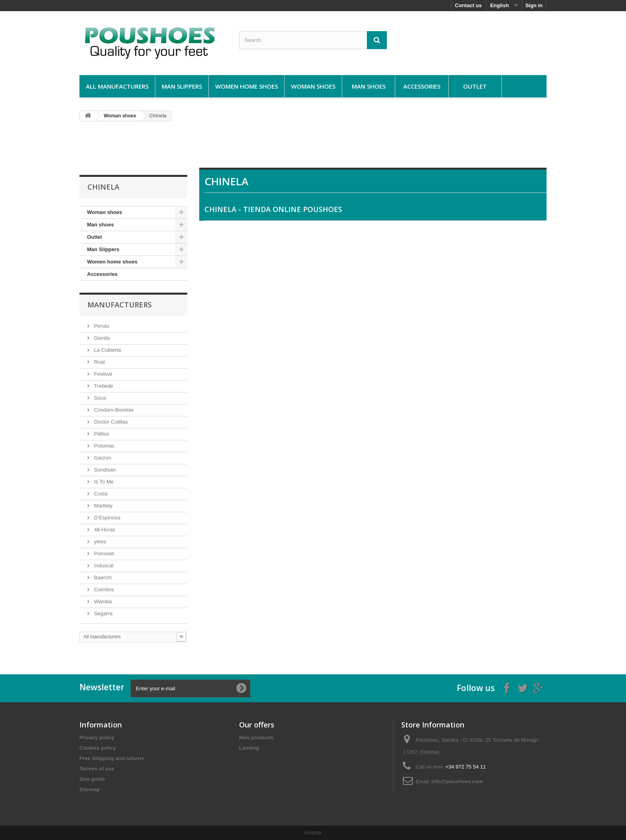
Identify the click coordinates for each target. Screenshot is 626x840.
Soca (99, 398)
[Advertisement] (313, 148)
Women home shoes (247, 86)
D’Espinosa (106, 518)
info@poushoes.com (457, 782)
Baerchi (102, 577)
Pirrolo (101, 326)
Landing (249, 748)
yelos (99, 542)
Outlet (475, 86)
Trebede (103, 386)
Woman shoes (313, 86)
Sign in (534, 5)
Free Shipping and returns (112, 758)
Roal (99, 362)
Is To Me (103, 482)
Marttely (103, 506)
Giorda (101, 338)
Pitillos (101, 434)
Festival (102, 374)
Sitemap (90, 789)
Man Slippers (182, 86)
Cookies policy (98, 748)
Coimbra (103, 589)
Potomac (104, 446)
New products (256, 738)
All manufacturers (117, 86)
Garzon (102, 458)
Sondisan (104, 470)
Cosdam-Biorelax (113, 410)
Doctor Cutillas (110, 422)
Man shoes (369, 86)
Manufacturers (120, 305)
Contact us (469, 5)
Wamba (102, 601)
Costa (100, 494)
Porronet (103, 554)
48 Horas (104, 530)
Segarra (103, 613)
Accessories (422, 86)
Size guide (92, 779)
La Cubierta (107, 350)
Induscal (103, 566)
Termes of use (97, 769)
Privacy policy (97, 738)
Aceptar (313, 833)
